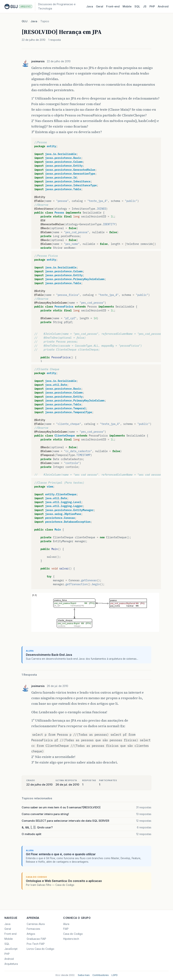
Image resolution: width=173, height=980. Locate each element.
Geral (100, 6)
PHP (152, 6)
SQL (137, 6)
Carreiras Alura (36, 924)
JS (145, 6)
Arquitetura (11, 964)
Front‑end (113, 6)
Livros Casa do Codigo (40, 949)
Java (90, 6)
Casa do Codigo (73, 934)
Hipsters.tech (71, 939)
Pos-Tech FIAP (36, 944)
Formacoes (33, 929)
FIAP (66, 929)
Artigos (31, 934)
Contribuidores (101, 975)
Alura (66, 924)
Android (163, 6)
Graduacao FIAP (36, 939)
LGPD (115, 975)
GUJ (25, 21)
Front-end (10, 934)
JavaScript (11, 949)
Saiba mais (84, 975)
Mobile (127, 6)
